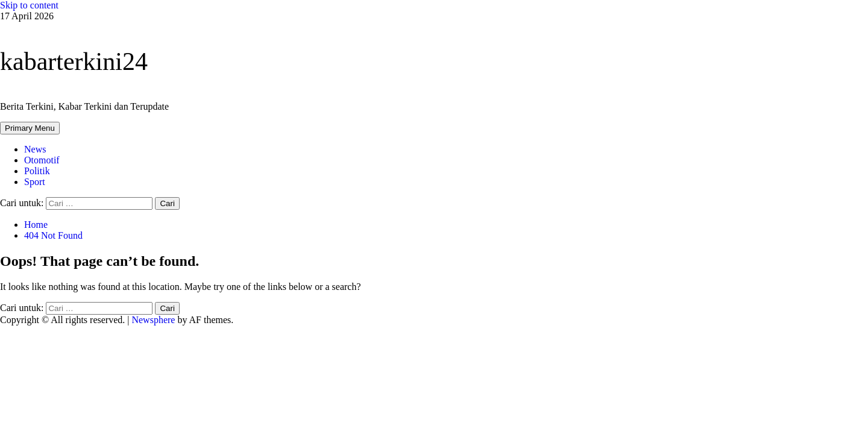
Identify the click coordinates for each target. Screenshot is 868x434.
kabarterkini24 (74, 61)
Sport (35, 182)
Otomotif (42, 160)
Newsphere (153, 320)
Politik (37, 171)
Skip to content (29, 5)
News (35, 149)
